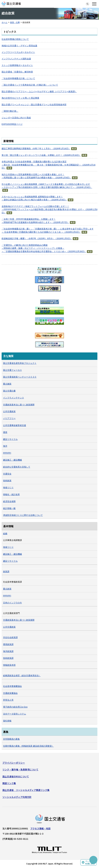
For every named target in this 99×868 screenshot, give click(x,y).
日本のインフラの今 (12, 603)
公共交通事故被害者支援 (15, 425)
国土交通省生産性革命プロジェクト (20, 363)
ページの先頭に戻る (90, 862)
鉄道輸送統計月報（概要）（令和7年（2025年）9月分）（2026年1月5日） (37, 238)
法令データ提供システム (15, 714)
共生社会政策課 (10, 637)
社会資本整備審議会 (12, 686)
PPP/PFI (7, 453)
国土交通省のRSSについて (16, 776)
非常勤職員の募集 (11, 739)
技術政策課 (8, 658)
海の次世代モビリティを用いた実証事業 (20, 98)
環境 (5, 432)
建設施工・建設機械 (12, 460)
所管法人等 (8, 700)
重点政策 (7, 589)
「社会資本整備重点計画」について (18, 78)
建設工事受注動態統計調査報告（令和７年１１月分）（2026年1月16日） (36, 149)
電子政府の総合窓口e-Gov (15, 707)
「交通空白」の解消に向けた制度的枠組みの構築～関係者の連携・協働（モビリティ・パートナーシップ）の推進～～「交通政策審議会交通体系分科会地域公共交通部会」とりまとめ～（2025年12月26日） (44, 248)
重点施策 (7, 384)
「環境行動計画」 (10, 111)
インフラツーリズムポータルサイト (18, 52)
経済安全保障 (9, 501)
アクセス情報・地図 (40, 828)
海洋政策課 (8, 651)
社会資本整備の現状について (15, 39)
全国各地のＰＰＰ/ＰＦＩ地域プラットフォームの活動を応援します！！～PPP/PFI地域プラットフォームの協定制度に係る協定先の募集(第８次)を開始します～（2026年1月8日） (50, 209)
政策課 (6, 572)
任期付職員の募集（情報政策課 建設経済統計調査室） (28, 746)
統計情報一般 (9, 508)
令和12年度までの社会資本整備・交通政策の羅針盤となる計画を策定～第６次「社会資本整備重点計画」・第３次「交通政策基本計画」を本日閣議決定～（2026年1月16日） (49, 165)
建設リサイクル (10, 439)
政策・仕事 (15, 22)
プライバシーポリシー (14, 763)
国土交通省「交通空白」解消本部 (17, 72)
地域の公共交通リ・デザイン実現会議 (19, 46)
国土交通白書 (9, 391)
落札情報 (7, 721)
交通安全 (7, 474)
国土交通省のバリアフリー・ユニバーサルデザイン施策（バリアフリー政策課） (39, 92)
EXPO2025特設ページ (12, 124)
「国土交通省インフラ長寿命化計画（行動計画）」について (30, 85)
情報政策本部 (9, 665)
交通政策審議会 (10, 693)
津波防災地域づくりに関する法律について (23, 515)
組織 (5, 534)
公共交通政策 (9, 411)
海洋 (5, 446)
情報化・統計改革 (11, 494)
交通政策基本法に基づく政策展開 (19, 405)
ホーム (4, 22)
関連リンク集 (9, 783)
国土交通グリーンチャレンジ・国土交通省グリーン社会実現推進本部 (34, 105)
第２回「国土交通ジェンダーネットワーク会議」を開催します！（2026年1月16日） (41, 155)
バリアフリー (9, 418)
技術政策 (7, 481)
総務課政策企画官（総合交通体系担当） (22, 676)
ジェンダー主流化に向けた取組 (16, 118)
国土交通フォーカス (12, 370)
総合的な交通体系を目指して (17, 467)
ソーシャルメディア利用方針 (17, 797)
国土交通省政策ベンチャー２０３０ (20, 377)
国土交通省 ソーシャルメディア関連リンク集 (26, 790)
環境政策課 (8, 644)
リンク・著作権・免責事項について (20, 769)
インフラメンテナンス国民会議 (16, 59)
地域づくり (8, 488)
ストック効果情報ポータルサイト (17, 65)
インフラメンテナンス (14, 398)
